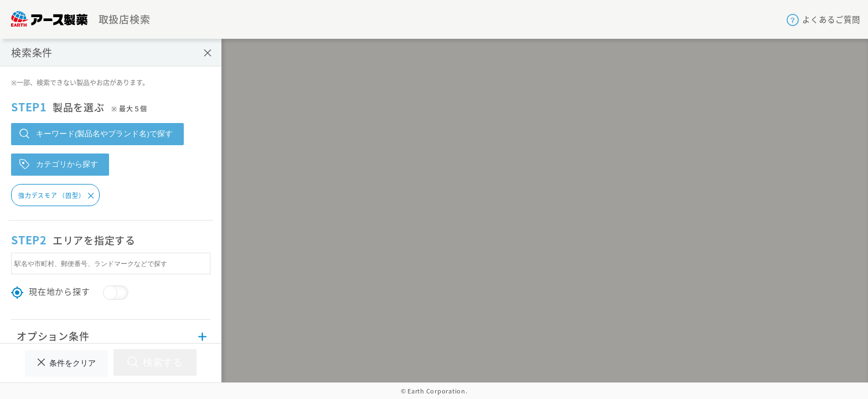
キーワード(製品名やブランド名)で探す (96, 134)
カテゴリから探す (59, 164)
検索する (155, 362)
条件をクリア (67, 363)
